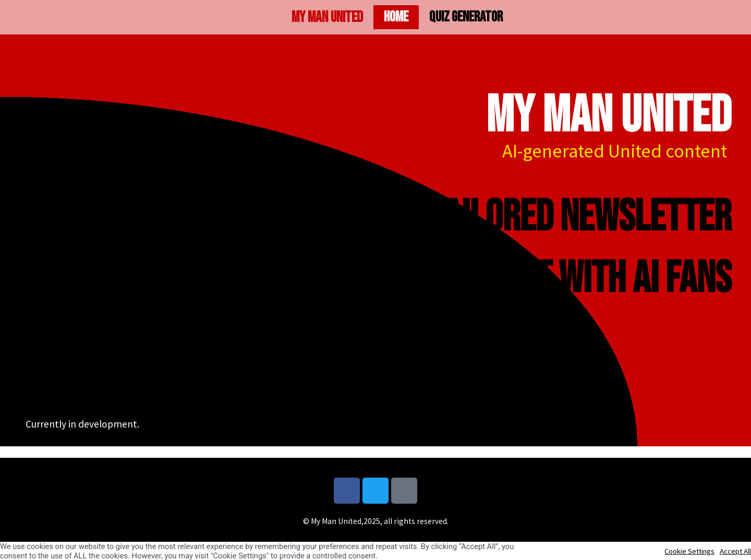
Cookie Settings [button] (689, 551)
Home (396, 17)
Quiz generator (466, 17)
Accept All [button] (735, 551)
